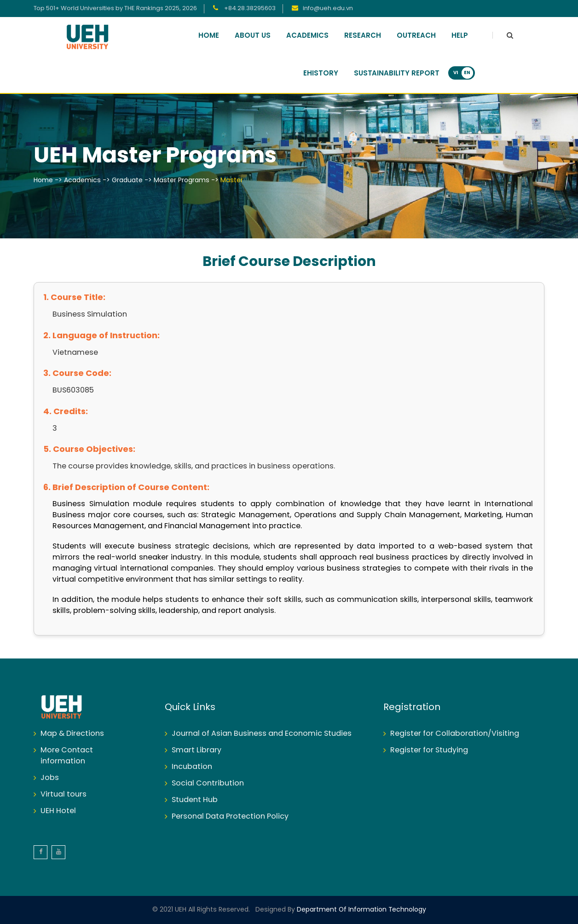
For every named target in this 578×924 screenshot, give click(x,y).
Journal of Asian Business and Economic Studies (262, 734)
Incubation (192, 767)
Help (460, 36)
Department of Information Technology (361, 910)
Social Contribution (208, 783)
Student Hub (195, 800)
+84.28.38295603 (249, 9)
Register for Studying (429, 750)
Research (363, 36)
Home (209, 36)
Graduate (127, 181)
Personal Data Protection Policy (230, 817)
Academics (307, 36)
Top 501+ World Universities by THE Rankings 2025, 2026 (115, 9)
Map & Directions (72, 734)
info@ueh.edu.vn (328, 9)
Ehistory (321, 74)
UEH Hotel (58, 811)
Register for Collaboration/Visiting (455, 734)
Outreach (416, 36)
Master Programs (182, 181)
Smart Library (197, 750)
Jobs (50, 778)
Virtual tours (64, 794)
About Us (253, 36)
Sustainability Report (397, 74)
